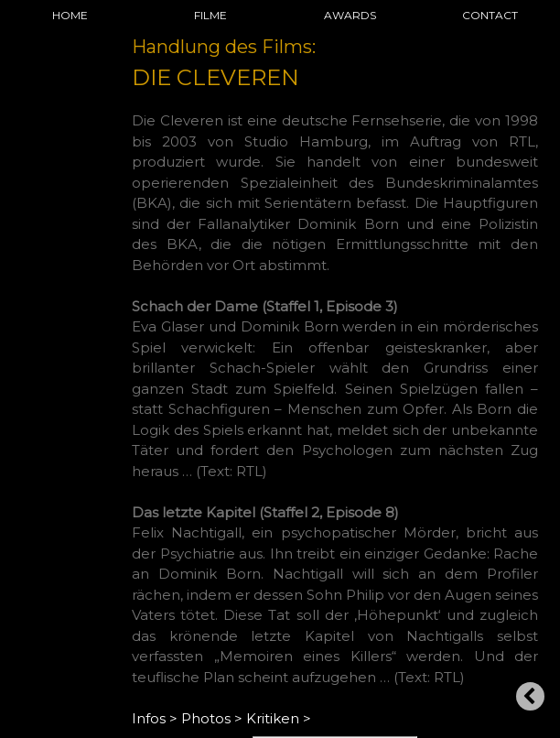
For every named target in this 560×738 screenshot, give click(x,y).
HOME (70, 15)
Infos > (155, 718)
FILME (210, 15)
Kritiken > (279, 718)
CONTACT (490, 15)
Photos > (212, 718)
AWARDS (350, 15)
